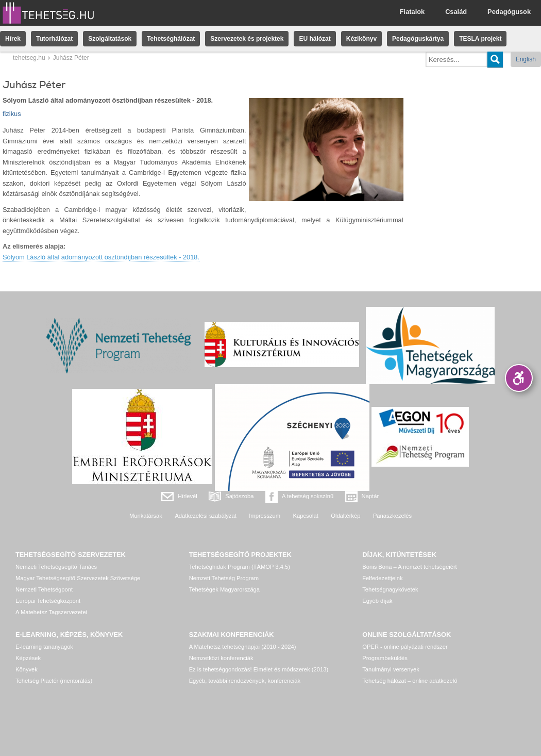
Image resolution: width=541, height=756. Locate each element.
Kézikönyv (361, 39)
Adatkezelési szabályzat (205, 516)
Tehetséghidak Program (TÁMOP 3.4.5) (240, 567)
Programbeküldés (385, 658)
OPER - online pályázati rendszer (405, 647)
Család (456, 12)
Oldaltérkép (345, 516)
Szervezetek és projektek (247, 39)
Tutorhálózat (54, 39)
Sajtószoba (239, 496)
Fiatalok (412, 12)
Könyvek (27, 669)
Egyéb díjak (377, 601)
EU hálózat (315, 39)
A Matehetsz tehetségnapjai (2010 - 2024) (243, 647)
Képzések (28, 658)
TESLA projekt (480, 39)
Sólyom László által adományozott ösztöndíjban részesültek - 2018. (101, 257)
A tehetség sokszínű (308, 496)
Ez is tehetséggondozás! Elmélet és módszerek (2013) (259, 669)
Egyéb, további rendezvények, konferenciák (245, 681)
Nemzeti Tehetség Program (224, 578)
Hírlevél (188, 496)
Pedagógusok (509, 12)
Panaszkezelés (392, 516)
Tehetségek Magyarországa (224, 589)
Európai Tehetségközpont (48, 601)
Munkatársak (146, 516)
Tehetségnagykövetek (390, 589)
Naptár (370, 496)
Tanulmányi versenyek (391, 669)
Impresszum (265, 516)
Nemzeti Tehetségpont (44, 589)
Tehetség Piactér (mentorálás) (54, 681)
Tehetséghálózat (171, 39)
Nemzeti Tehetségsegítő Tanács (56, 567)
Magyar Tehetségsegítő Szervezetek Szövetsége (78, 578)
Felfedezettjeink (382, 578)
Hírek (13, 39)
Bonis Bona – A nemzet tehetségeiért (409, 567)
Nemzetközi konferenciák (221, 658)
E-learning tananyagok (44, 647)
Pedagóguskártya (418, 39)
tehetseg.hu (29, 58)
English (526, 59)
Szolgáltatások (110, 39)
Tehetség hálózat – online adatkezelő (410, 681)
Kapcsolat (306, 516)
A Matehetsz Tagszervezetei (51, 612)
